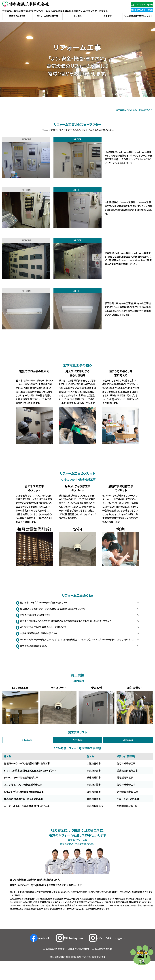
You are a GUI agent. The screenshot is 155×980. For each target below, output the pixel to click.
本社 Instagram (74, 959)
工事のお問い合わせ (55, 970)
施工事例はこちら (117, 110)
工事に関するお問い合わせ (138, 4)
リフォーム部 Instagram (120, 959)
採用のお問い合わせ (80, 970)
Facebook (37, 959)
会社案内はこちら (141, 110)
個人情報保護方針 (103, 970)
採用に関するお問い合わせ (138, 9)
